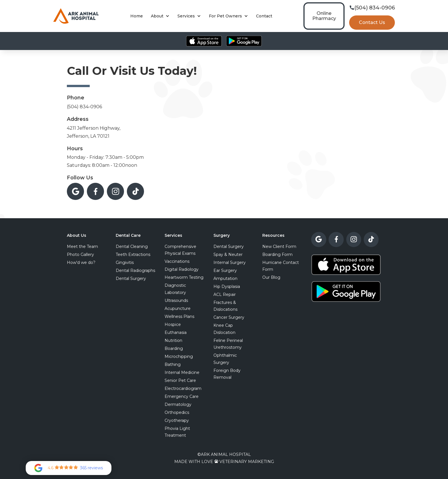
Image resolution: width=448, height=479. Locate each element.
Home (137, 16)
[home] (76, 16)
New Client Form (279, 246)
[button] (160, 16)
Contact (264, 16)
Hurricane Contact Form (281, 266)
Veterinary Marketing (247, 462)
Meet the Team (82, 246)
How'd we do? (81, 262)
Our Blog (271, 277)
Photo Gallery (80, 254)
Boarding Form (277, 254)
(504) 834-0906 (84, 107)
